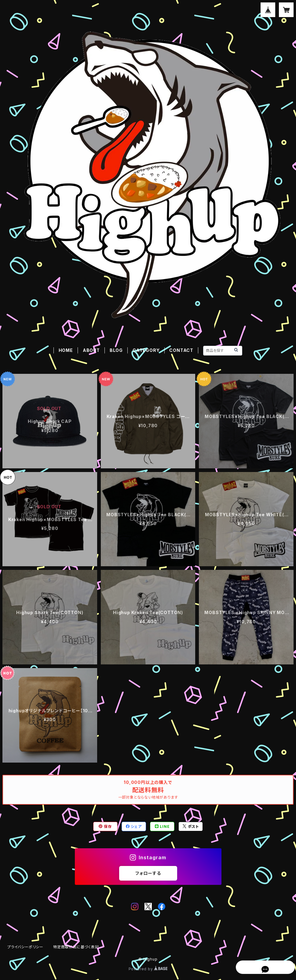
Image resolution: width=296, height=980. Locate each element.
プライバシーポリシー (25, 947)
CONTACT (181, 350)
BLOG (116, 350)
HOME (66, 350)
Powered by (148, 969)
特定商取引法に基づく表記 (76, 947)
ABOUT (91, 350)
